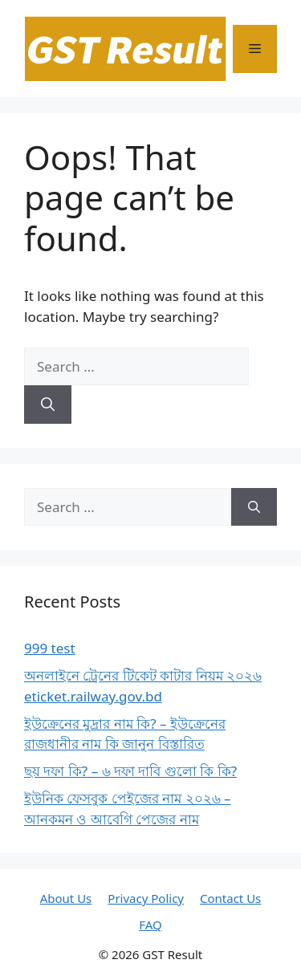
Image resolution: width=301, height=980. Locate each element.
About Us (66, 898)
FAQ (150, 925)
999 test (50, 648)
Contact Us (230, 898)
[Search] (48, 405)
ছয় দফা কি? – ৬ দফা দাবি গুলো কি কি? (130, 771)
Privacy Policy (146, 898)
